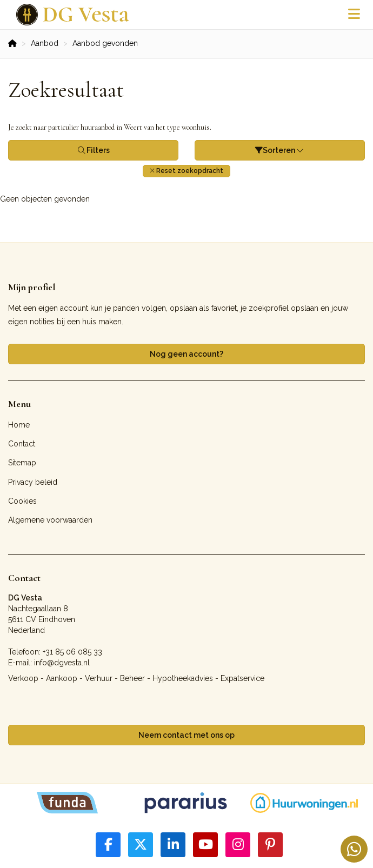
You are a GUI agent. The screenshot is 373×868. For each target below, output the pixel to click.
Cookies (22, 501)
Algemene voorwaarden (50, 520)
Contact (22, 444)
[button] (186, 171)
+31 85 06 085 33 (72, 652)
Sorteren (280, 150)
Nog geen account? (186, 354)
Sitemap (22, 463)
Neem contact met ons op (186, 735)
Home (19, 425)
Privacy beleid (33, 482)
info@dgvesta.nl (62, 663)
